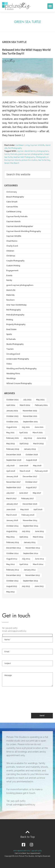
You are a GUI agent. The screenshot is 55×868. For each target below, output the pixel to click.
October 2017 (31, 482)
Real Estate (11, 329)
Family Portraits (11, 154)
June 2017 (24, 493)
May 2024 (40, 400)
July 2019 (28, 438)
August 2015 (12, 531)
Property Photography (16, 324)
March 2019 (38, 444)
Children (10, 251)
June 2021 (39, 427)
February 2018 (41, 471)
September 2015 (31, 526)
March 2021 (38, 433)
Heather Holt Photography (24, 157)
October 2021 (12, 422)
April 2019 (24, 444)
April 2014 (24, 564)
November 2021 (30, 416)
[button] (50, 6)
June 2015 (39, 531)
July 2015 (26, 531)
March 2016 (12, 515)
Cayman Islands (13, 221)
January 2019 (30, 449)
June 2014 (39, 559)
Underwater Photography (18, 359)
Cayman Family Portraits (17, 216)
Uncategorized (13, 354)
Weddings (11, 378)
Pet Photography (15, 148)
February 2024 (41, 405)
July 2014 (26, 559)
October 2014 (12, 553)
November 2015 (30, 520)
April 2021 (24, 433)
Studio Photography (15, 344)
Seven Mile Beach (12, 163)
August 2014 (12, 559)
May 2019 (11, 444)
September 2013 (30, 581)
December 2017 (30, 476)
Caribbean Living (23, 145)
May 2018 (37, 466)
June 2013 (39, 586)
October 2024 (12, 400)
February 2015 (13, 542)
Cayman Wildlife (37, 145)
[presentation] (23, 702)
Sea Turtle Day (44, 160)
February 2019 (13, 449)
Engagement (12, 271)
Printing (10, 320)
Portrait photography (15, 315)
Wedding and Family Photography (21, 369)
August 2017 (31, 487)
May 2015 (10, 537)
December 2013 (14, 575)
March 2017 (11, 498)
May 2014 (10, 564)
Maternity (10, 295)
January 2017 (12, 504)
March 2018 (25, 471)
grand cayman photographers (31, 154)
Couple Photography (15, 261)
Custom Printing (13, 266)
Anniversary (12, 192)
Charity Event (12, 246)
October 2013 (12, 581)
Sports (9, 334)
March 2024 (25, 405)
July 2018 (10, 466)
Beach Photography (15, 197)
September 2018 (14, 460)
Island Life (11, 290)
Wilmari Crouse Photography (19, 383)
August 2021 (12, 427)
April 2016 (38, 509)
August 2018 (31, 460)
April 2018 (11, 471)
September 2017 (14, 487)
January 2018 (12, 476)
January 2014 (30, 570)
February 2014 (13, 570)
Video (9, 364)
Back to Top (28, 837)
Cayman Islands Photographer (20, 226)
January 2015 (30, 542)
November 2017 (13, 482)
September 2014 (31, 553)
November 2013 (33, 575)
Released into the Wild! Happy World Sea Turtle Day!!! (26, 51)
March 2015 (38, 537)
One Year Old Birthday (16, 305)
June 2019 (41, 438)
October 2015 (12, 526)
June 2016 (11, 509)
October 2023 (12, 416)
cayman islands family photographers (33, 151)
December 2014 (14, 548)
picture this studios (29, 160)
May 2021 (10, 433)
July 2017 (10, 493)
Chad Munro (12, 241)
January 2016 (12, 520)
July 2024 (27, 400)
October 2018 (32, 455)
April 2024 (11, 405)
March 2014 (38, 564)
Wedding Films (13, 373)
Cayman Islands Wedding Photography (24, 231)
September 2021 (30, 422)
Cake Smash (12, 202)
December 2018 (14, 455)
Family (9, 280)
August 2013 (12, 586)
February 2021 (13, 438)
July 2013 (26, 586)
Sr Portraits (11, 339)
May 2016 (24, 509)
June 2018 (24, 466)
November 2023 (30, 411)
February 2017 (27, 498)
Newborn (10, 300)
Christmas (11, 256)
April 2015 (24, 537)
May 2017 (37, 493)
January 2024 (12, 411)
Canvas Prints (12, 207)
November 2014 (33, 548)
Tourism (10, 349)
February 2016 (28, 515)
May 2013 (10, 592)
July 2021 (26, 427)
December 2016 (30, 504)
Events (9, 275)
